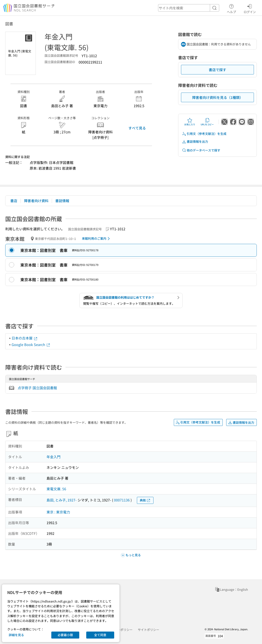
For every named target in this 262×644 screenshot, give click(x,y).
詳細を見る (16, 635)
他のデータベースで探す (201, 150)
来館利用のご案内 (97, 239)
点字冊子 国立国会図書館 (37, 388)
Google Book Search (31, 344)
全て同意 (100, 635)
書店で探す (217, 70)
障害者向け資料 (36, 201)
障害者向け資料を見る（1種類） (218, 97)
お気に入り (190, 122)
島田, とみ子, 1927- (62, 500)
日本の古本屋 (25, 338)
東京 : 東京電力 (58, 512)
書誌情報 (62, 201)
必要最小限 (65, 635)
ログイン (250, 8)
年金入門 (53, 457)
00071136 (122, 500)
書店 (14, 201)
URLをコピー (207, 122)
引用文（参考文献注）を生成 (204, 134)
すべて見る (137, 128)
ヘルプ (231, 8)
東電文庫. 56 (56, 489)
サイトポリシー (148, 630)
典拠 (145, 500)
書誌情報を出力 (195, 142)
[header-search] (189, 8)
